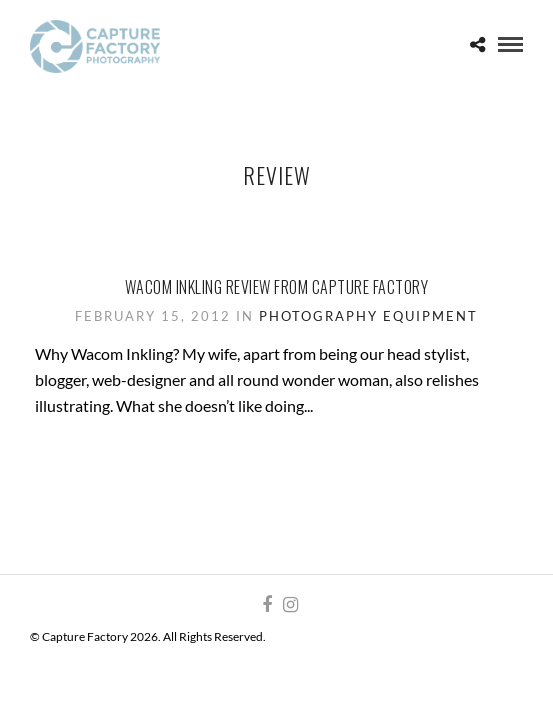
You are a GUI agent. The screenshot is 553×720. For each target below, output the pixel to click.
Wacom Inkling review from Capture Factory (277, 287)
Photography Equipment (368, 316)
